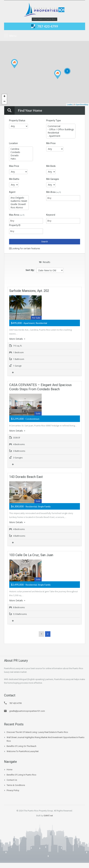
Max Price (14, 166)
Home (9, 768)
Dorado (21, 155)
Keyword (51, 215)
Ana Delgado (19, 198)
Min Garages (53, 179)
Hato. (21, 159)
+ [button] (4, 97)
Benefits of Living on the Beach (21, 744)
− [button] (4, 102)
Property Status (17, 120)
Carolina (21, 149)
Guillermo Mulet (19, 201)
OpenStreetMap (82, 105)
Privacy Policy (13, 789)
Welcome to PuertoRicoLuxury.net (23, 750)
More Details (17, 339)
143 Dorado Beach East (26, 476)
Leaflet (70, 105)
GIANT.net (48, 814)
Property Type (53, 120)
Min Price (51, 143)
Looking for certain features (25, 248)
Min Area (54, 192)
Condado (21, 152)
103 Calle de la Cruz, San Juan (31, 554)
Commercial (61, 126)
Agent (12, 192)
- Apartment (61, 136)
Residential (61, 133)
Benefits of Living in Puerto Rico (21, 773)
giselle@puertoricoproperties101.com (27, 709)
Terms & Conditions (16, 784)
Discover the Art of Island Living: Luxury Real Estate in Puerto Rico (37, 731)
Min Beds (51, 166)
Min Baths (14, 179)
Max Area (17, 215)
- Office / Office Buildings (61, 129)
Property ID (15, 225)
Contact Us (12, 778)
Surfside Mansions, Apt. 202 (29, 291)
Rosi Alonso (19, 207)
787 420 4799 (48, 26)
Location (13, 143)
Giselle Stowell (19, 204)
